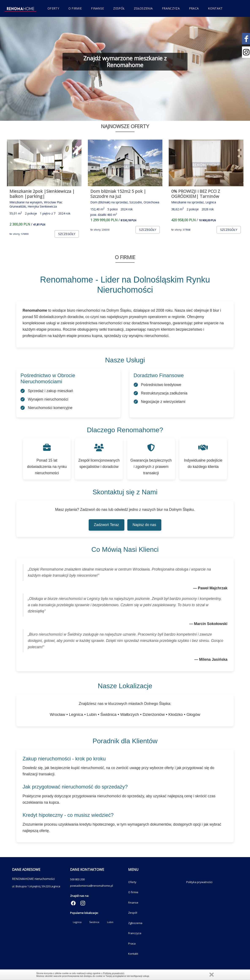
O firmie (75, 8)
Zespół (119, 8)
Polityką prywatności (114, 973)
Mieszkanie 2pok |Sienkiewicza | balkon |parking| (42, 194)
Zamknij (212, 975)
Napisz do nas (144, 525)
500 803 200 (77, 879)
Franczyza (171, 8)
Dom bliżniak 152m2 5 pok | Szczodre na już (118, 194)
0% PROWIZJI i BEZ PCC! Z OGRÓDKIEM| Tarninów (196, 194)
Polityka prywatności (199, 882)
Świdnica (94, 922)
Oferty (53, 8)
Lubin (110, 922)
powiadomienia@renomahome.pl (92, 886)
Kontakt (215, 8)
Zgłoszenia (143, 8)
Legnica (77, 922)
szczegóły (67, 234)
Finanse (97, 8)
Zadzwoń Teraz (107, 525)
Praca (194, 8)
